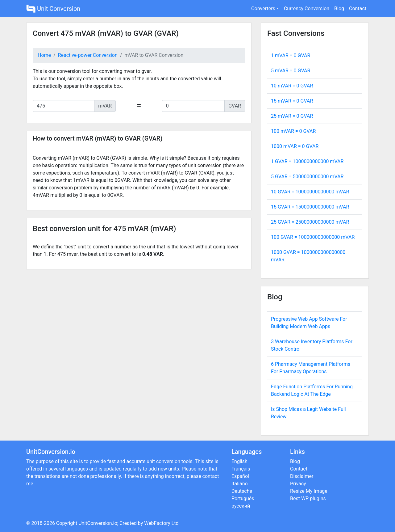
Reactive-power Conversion (88, 55)
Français (241, 469)
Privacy (298, 484)
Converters (263, 8)
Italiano (240, 484)
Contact (358, 8)
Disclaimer (302, 476)
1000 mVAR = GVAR (295, 146)
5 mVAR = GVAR (291, 71)
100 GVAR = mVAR (313, 237)
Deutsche (242, 491)
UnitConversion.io (98, 523)
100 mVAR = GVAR (293, 131)
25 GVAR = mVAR (310, 222)
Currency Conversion (307, 8)
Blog (339, 8)
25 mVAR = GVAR (292, 116)
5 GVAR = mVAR (307, 177)
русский (241, 506)
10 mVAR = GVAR (292, 86)
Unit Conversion (53, 9)
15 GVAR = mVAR (310, 207)
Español (240, 476)
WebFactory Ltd (161, 523)
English (239, 461)
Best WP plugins (308, 498)
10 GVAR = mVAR (310, 192)
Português (243, 498)
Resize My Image (309, 491)
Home (44, 55)
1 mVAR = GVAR (291, 55)
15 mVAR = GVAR (292, 101)
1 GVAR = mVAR (307, 161)
